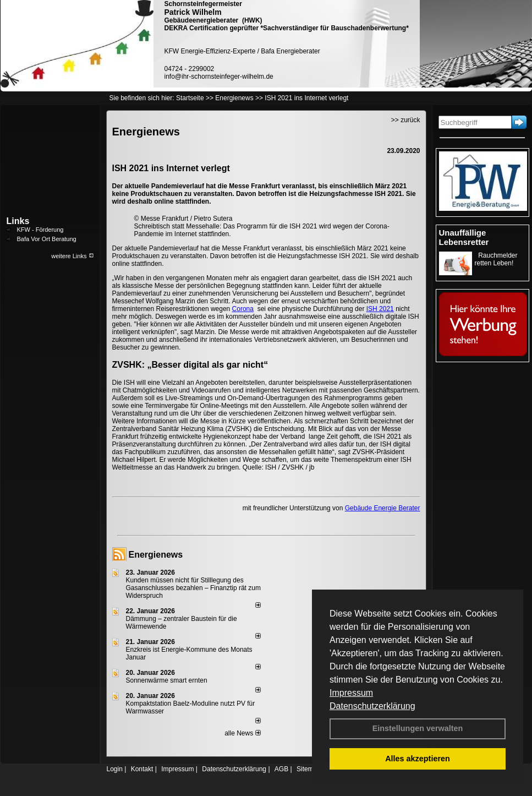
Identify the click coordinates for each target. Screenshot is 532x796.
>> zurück (406, 120)
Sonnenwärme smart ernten (167, 680)
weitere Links (72, 256)
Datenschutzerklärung (372, 706)
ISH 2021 (380, 309)
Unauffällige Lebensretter (464, 237)
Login (115, 769)
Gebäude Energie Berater (383, 508)
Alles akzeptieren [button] (418, 759)
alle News (242, 733)
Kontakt (142, 769)
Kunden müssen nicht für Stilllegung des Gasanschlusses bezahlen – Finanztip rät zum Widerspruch (193, 588)
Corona (243, 309)
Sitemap (309, 769)
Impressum (351, 693)
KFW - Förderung (40, 230)
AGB (281, 769)
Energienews (156, 555)
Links (18, 221)
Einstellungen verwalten (418, 728)
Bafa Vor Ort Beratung (47, 239)
